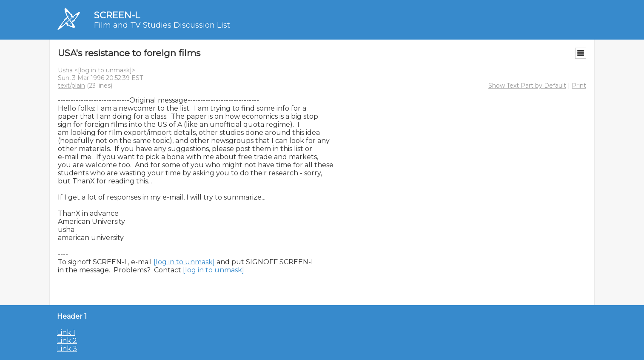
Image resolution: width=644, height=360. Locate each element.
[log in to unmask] (105, 70)
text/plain (71, 86)
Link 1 (66, 333)
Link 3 (67, 349)
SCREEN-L (117, 15)
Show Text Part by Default (527, 86)
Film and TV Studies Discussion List (162, 25)
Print (579, 86)
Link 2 (67, 341)
